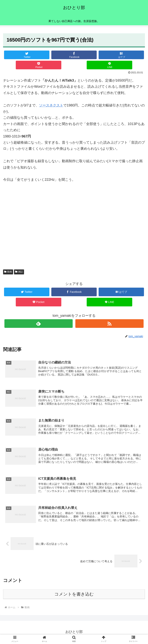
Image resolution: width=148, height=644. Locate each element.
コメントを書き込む (74, 595)
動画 (8, 272)
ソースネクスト (51, 105)
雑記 (19, 272)
